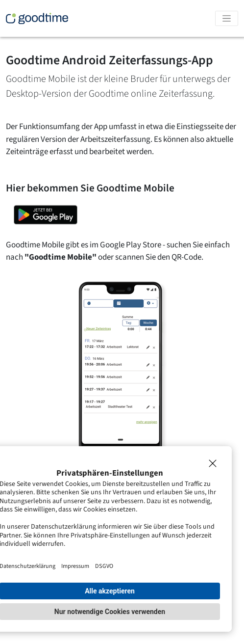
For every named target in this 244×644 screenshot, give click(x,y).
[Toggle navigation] (227, 18)
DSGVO (104, 566)
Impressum (75, 566)
